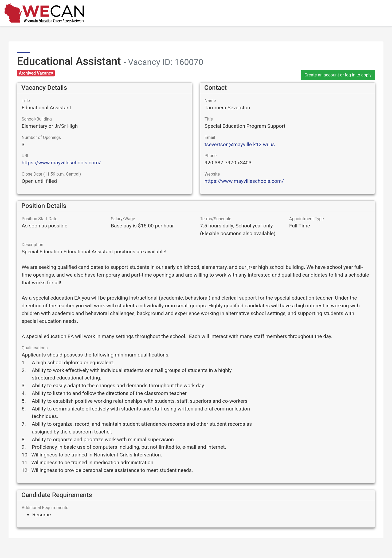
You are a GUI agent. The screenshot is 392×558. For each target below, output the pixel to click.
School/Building (37, 119)
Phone (211, 156)
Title (26, 101)
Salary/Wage (123, 219)
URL (26, 156)
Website (212, 174)
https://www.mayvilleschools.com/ (61, 163)
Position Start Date (40, 219)
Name (210, 101)
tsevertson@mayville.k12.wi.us (240, 144)
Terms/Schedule (216, 219)
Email (210, 137)
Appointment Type (307, 219)
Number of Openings (41, 137)
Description (32, 245)
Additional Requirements (45, 508)
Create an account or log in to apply (338, 75)
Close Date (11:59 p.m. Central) (51, 174)
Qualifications (35, 348)
